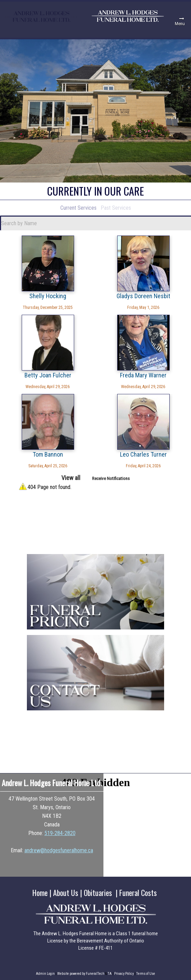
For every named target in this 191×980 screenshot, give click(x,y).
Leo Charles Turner (143, 454)
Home (40, 893)
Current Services (78, 208)
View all (71, 478)
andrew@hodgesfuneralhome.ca (59, 850)
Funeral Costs (138, 893)
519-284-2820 (60, 833)
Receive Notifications (111, 478)
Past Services (116, 208)
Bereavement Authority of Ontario (110, 941)
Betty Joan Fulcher (48, 375)
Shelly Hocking (48, 296)
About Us (66, 893)
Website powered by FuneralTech (81, 974)
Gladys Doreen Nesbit (143, 296)
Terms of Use (146, 974)
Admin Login (45, 974)
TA (110, 974)
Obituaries (98, 893)
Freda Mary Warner (143, 375)
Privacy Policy (124, 974)
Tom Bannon (48, 454)
